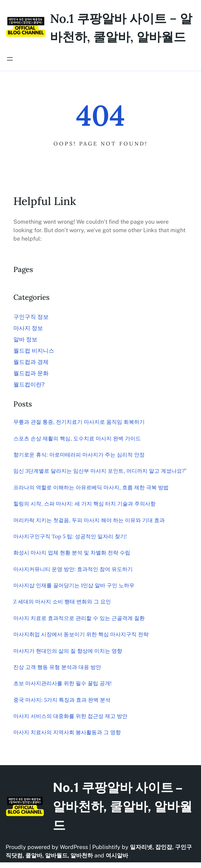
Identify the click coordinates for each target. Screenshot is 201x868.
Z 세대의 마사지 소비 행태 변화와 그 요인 (62, 602)
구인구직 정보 (31, 317)
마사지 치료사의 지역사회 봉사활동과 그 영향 (67, 732)
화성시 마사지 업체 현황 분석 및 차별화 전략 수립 (72, 553)
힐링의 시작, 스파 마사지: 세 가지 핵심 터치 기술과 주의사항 (84, 504)
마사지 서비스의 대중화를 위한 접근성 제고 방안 (70, 716)
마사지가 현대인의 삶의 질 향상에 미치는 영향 (68, 651)
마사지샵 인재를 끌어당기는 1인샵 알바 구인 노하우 (74, 585)
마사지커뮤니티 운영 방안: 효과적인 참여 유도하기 (73, 569)
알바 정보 (25, 339)
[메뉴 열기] (10, 59)
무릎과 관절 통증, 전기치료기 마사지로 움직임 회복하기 (79, 422)
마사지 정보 (28, 328)
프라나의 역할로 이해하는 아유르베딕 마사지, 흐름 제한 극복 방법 (91, 487)
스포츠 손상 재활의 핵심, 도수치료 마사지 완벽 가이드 (77, 438)
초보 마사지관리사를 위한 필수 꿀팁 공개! (62, 683)
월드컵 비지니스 (34, 351)
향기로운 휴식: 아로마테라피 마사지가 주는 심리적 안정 (79, 455)
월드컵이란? (29, 385)
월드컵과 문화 (31, 373)
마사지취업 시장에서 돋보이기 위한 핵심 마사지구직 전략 (81, 634)
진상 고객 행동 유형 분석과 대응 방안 (57, 667)
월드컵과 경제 (31, 362)
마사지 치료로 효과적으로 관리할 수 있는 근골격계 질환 (79, 618)
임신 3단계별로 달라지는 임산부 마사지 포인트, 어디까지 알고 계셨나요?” (100, 471)
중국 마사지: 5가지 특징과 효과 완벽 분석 (62, 700)
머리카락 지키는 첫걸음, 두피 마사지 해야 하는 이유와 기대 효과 (89, 520)
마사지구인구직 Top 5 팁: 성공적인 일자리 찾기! (70, 536)
